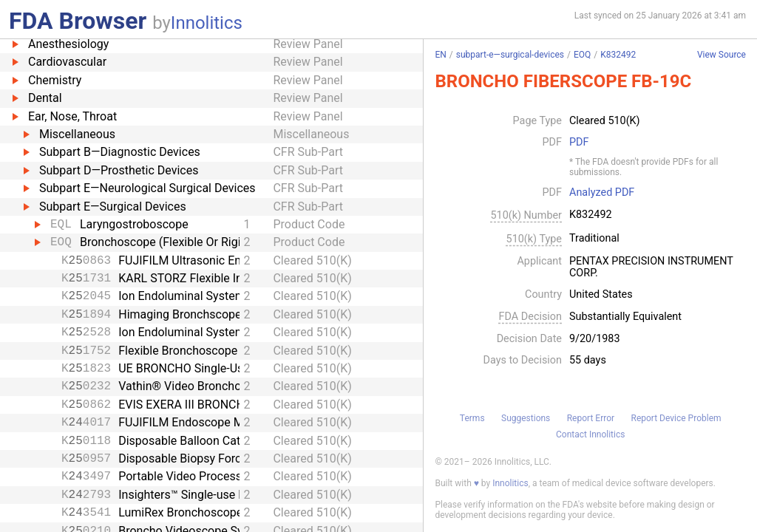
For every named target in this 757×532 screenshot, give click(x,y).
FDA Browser (78, 21)
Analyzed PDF (602, 193)
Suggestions (526, 418)
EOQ (582, 55)
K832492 (618, 55)
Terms (472, 418)
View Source (722, 55)
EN (440, 55)
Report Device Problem (676, 418)
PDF (579, 143)
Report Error (591, 418)
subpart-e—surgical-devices (510, 55)
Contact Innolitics (590, 434)
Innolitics (207, 23)
